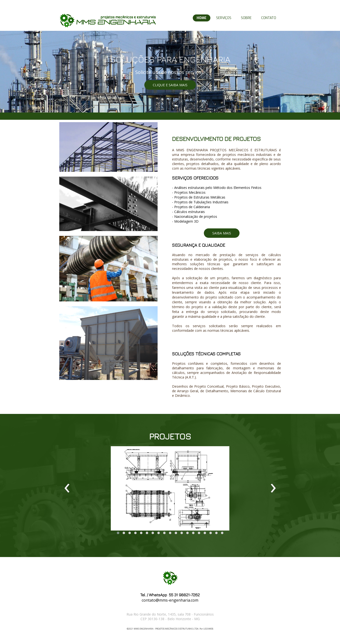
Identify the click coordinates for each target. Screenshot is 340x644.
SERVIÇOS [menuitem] (224, 18)
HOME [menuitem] (202, 18)
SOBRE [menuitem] (246, 18)
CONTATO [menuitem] (269, 18)
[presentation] (67, 488)
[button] (170, 85)
